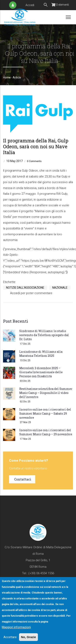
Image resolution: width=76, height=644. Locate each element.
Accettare (10, 637)
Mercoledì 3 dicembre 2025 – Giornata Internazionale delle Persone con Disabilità (41, 372)
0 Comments (34, 161)
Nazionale (60, 288)
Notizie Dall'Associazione (25, 288)
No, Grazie (28, 637)
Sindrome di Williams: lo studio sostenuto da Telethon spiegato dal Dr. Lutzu (44, 335)
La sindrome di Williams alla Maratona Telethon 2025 (41, 354)
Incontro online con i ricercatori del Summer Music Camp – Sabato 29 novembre (45, 413)
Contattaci (23, 479)
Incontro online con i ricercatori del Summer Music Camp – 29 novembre (46, 432)
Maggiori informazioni (16, 627)
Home (7, 77)
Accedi (30, 5)
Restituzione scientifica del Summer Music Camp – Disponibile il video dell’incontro (46, 393)
